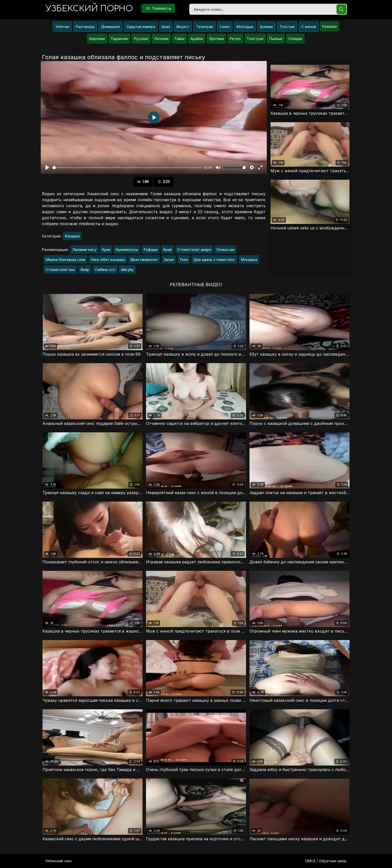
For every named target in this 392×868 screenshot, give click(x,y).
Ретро (235, 39)
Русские (141, 39)
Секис (225, 27)
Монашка (249, 260)
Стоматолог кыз (60, 270)
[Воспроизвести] (47, 167)
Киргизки (97, 39)
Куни (106, 250)
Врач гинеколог (144, 260)
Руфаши (150, 250)
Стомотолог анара (194, 250)
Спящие (295, 39)
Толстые (287, 27)
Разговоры (85, 27)
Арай (167, 250)
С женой (309, 27)
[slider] (127, 168)
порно (89, 9)
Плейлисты (158, 8)
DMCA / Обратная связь (326, 861)
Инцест (183, 27)
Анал (166, 27)
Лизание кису (84, 250)
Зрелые (266, 27)
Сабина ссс (105, 270)
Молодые (245, 27)
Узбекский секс (59, 861)
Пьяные (276, 39)
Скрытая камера (141, 27)
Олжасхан (225, 250)
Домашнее (110, 27)
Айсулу (127, 270)
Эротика (216, 39)
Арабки (197, 39)
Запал (169, 260)
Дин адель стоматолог (214, 260)
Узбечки (62, 27)
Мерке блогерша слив (65, 260)
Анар (85, 270)
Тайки (179, 39)
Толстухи (255, 39)
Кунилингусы (127, 250)
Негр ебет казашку (108, 260)
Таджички (119, 39)
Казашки (329, 26)
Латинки (161, 39)
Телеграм (204, 27)
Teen (184, 260)
